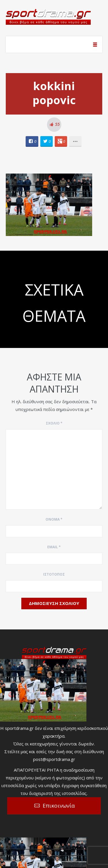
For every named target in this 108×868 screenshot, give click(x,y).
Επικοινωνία (59, 806)
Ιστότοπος (54, 574)
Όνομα (54, 519)
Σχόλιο (54, 423)
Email (54, 547)
